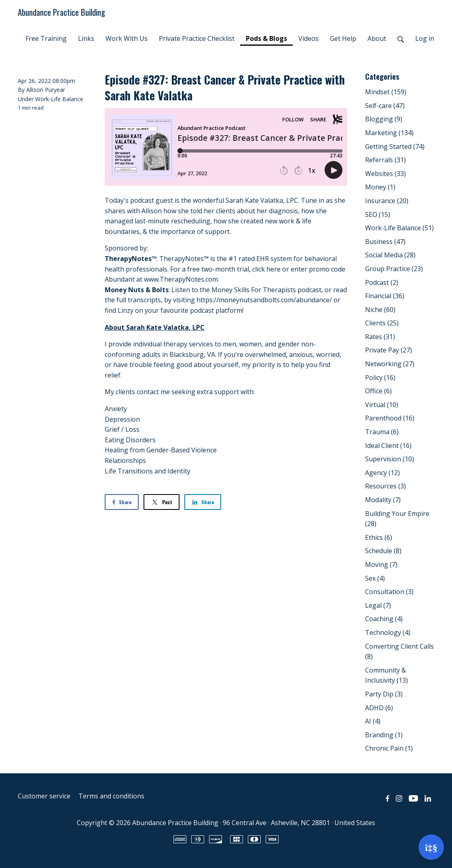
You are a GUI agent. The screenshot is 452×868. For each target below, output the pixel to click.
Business (385, 242)
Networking (390, 364)
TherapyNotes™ (131, 259)
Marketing (389, 133)
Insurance (387, 201)
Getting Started (395, 146)
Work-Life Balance (59, 99)
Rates (380, 337)
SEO (378, 214)
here (274, 269)
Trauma (382, 432)
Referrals (385, 160)
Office (378, 391)
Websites (385, 174)
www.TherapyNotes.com (181, 279)
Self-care (385, 106)
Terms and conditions (111, 796)
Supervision (390, 459)
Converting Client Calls (399, 652)
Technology (388, 632)
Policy (380, 378)
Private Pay (389, 350)
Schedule (383, 551)
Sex (375, 578)
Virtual (382, 405)
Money (380, 187)
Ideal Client (388, 446)
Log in (425, 38)
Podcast (382, 282)
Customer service (44, 796)
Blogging (384, 119)
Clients (382, 323)
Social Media (390, 255)
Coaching (384, 619)
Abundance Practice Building (61, 12)
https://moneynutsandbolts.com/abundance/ (264, 300)
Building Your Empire (397, 519)
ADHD (379, 708)
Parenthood (390, 418)
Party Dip (384, 694)
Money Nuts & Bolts (137, 290)
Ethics (379, 537)
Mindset (386, 92)
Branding (384, 735)
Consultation (389, 592)
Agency (382, 473)
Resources (385, 486)
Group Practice (394, 269)
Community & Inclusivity (387, 675)
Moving (381, 565)
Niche (380, 310)
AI (373, 721)
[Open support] (431, 847)
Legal (378, 605)
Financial (385, 296)
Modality (383, 500)
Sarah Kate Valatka (254, 200)
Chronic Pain (389, 748)
